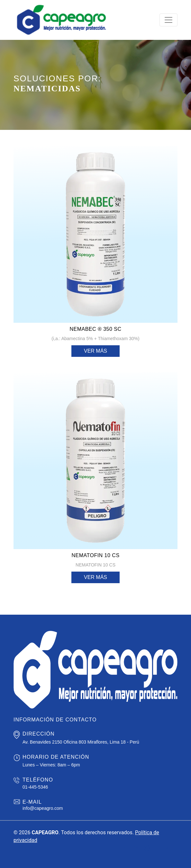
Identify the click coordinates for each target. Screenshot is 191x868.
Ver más (95, 351)
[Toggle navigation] (168, 20)
